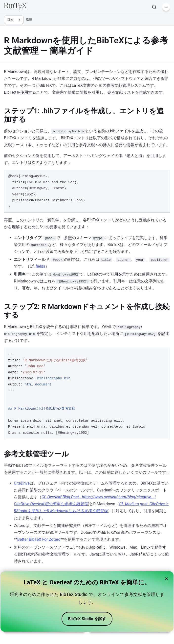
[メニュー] (166, 7)
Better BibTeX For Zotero (39, 539)
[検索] (154, 7)
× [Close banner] (166, 579)
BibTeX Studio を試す (87, 619)
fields (40, 266)
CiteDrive (22, 483)
